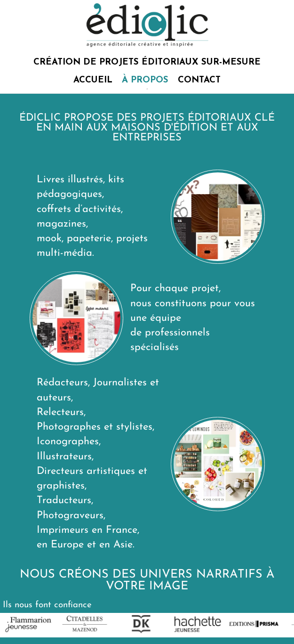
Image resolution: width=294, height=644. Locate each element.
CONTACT (199, 80)
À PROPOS (145, 80)
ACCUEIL (93, 80)
